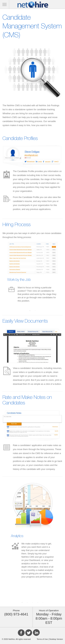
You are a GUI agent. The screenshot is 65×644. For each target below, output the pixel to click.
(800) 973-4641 (16, 614)
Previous (3, 273)
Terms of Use (42, 639)
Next (62, 273)
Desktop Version (56, 639)
